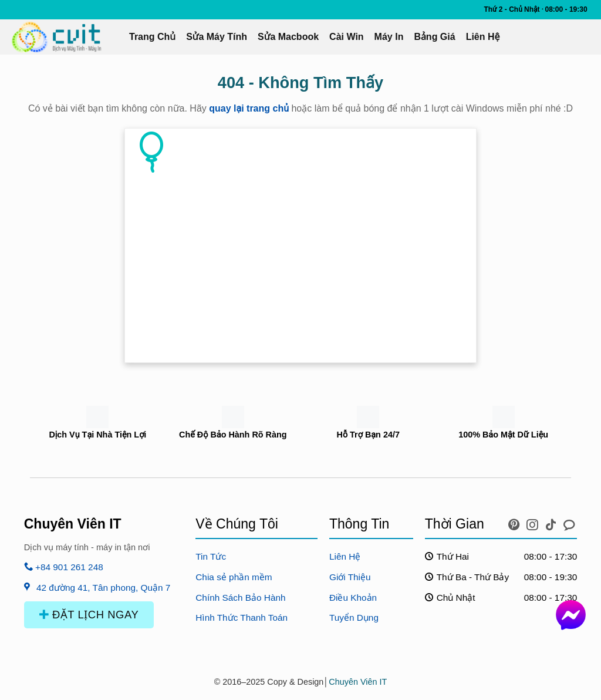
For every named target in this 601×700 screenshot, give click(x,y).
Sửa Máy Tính (217, 37)
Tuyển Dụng (354, 617)
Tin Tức (211, 556)
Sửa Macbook (288, 37)
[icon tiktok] (553, 522)
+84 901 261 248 (64, 567)
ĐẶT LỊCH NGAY (89, 615)
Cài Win (347, 37)
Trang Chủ (152, 37)
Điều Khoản (353, 598)
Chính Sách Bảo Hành (240, 598)
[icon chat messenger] (569, 522)
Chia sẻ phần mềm (234, 577)
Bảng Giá (434, 37)
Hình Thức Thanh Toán (242, 617)
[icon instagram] (534, 522)
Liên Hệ (483, 37)
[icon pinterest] (516, 522)
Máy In (389, 37)
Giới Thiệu (350, 577)
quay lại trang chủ (249, 108)
